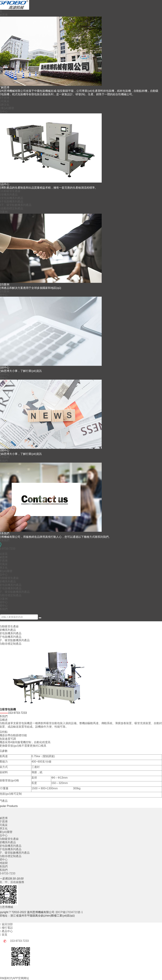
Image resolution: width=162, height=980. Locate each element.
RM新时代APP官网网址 (15, 978)
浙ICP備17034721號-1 (69, 912)
